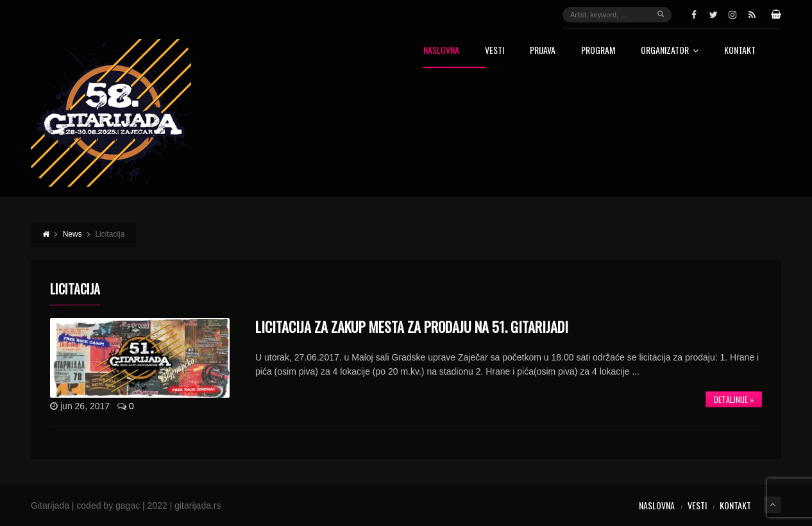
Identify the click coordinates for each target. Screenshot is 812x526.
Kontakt (740, 51)
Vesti (495, 51)
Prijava (543, 51)
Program (598, 51)
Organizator (670, 51)
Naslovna (441, 51)
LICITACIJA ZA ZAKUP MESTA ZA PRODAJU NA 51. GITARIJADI (412, 327)
